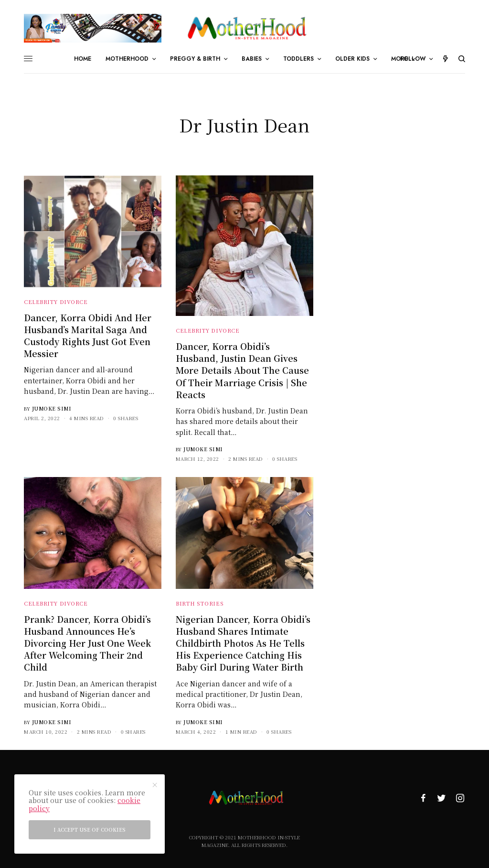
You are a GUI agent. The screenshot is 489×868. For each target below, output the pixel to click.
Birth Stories (200, 603)
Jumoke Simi (52, 408)
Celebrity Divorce (56, 302)
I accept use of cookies (90, 830)
